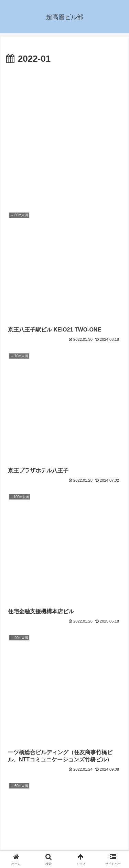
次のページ (65, 778)
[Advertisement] (64, 135)
